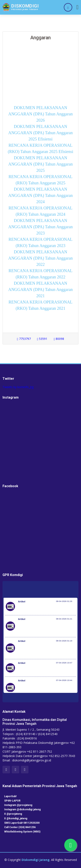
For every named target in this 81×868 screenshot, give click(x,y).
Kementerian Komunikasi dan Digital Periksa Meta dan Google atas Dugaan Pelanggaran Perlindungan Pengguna (47, 628)
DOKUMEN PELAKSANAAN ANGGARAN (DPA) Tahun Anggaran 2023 (40, 227)
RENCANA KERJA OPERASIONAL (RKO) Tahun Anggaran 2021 (41, 305)
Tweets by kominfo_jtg (18, 387)
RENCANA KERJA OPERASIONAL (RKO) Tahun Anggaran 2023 (41, 242)
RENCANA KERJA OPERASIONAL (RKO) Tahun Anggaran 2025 (41, 180)
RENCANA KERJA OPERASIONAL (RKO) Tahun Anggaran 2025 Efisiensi (40, 148)
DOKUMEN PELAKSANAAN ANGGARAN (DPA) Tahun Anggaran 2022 (40, 258)
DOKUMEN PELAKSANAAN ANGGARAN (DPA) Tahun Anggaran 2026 (40, 114)
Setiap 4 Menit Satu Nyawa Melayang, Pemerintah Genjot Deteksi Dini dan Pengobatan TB (43, 690)
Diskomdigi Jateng (36, 860)
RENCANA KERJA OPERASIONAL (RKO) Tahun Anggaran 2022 (41, 274)
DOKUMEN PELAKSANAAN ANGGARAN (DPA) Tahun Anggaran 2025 (40, 164)
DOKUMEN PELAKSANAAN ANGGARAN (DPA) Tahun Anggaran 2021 (40, 289)
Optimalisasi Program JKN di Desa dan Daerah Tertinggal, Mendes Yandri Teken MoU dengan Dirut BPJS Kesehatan (44, 650)
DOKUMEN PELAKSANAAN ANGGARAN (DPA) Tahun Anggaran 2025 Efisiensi (40, 133)
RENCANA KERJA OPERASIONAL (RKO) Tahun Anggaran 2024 (41, 211)
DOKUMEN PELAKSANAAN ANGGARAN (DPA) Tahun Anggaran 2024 (40, 195)
